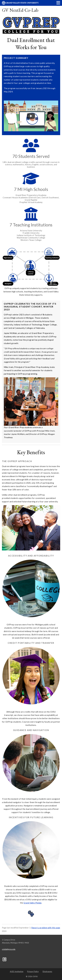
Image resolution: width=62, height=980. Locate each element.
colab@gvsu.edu (9, 949)
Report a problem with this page (46, 928)
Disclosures (47, 971)
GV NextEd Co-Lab (20, 10)
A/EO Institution (17, 971)
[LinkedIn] (5, 959)
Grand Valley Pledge (33, 903)
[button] (58, 3)
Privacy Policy (33, 971)
